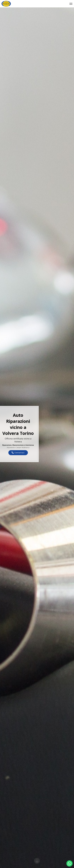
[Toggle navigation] (71, 4)
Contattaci (18, 453)
